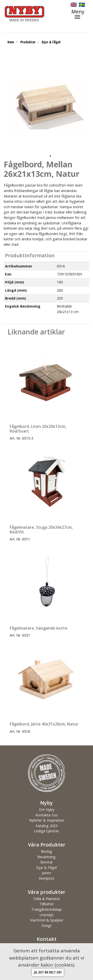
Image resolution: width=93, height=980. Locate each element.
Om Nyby (47, 810)
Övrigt (46, 926)
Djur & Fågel (51, 42)
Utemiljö (47, 915)
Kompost (47, 878)
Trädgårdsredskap (46, 909)
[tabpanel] (46, 105)
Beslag (46, 851)
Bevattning (46, 857)
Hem (11, 42)
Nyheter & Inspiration (47, 820)
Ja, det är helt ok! (48, 972)
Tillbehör (47, 904)
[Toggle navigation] (80, 14)
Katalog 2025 (47, 826)
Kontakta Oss (47, 815)
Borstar (47, 862)
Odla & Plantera (46, 899)
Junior (46, 873)
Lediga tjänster (46, 831)
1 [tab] (50, 156)
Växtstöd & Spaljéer (47, 920)
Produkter (28, 42)
